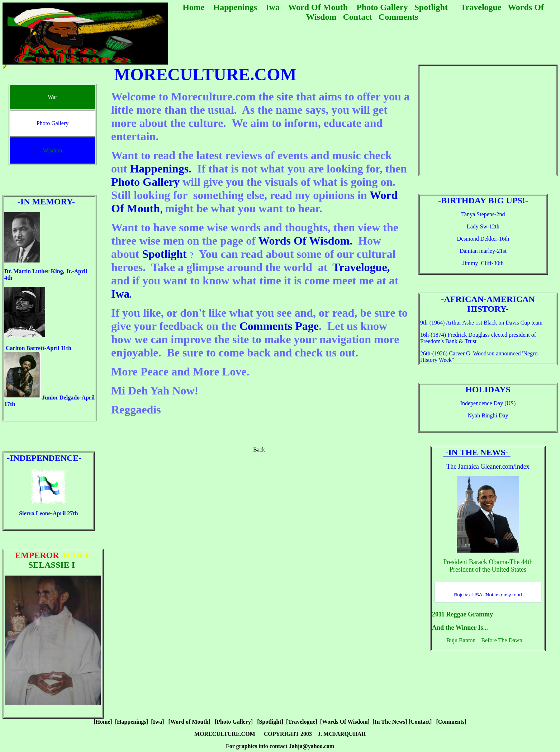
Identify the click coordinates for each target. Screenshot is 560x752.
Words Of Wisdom (304, 241)
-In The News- (476, 452)
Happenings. (161, 169)
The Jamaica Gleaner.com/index (488, 467)
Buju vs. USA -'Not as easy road (488, 595)
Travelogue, (361, 267)
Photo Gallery (145, 182)
